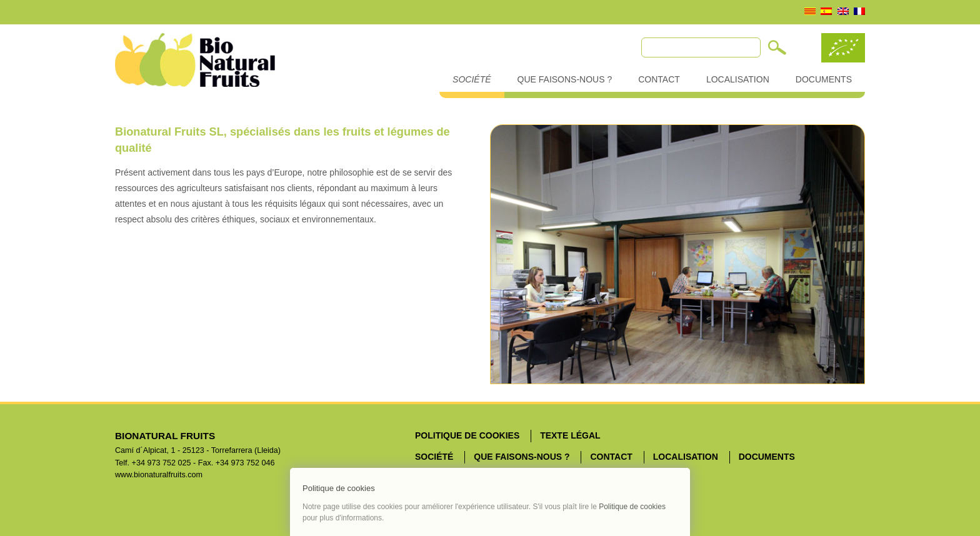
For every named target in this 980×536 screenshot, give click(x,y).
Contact (659, 79)
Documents (824, 79)
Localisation (738, 79)
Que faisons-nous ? (565, 79)
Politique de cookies (467, 435)
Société (472, 79)
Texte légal (570, 435)
